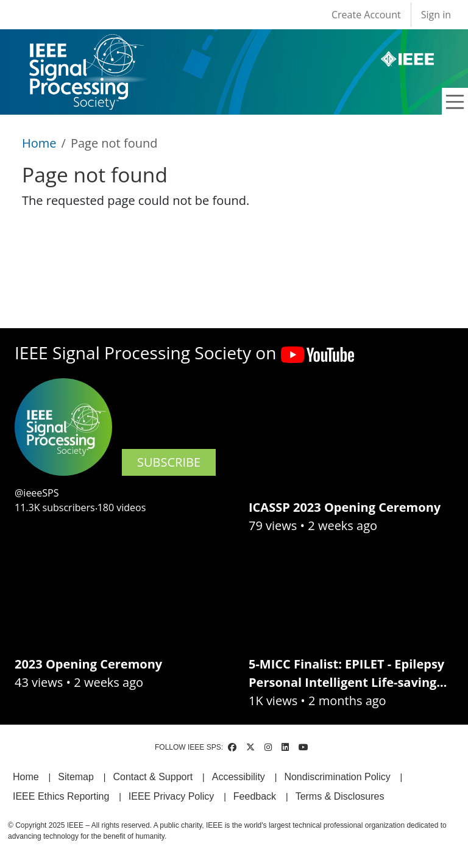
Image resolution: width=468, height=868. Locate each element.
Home (39, 143)
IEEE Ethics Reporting (61, 796)
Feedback (255, 796)
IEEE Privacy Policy (171, 796)
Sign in (436, 15)
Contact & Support (153, 777)
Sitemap (76, 777)
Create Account (366, 15)
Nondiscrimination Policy (337, 777)
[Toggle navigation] (455, 102)
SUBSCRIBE (169, 462)
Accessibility (239, 777)
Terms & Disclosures (340, 796)
